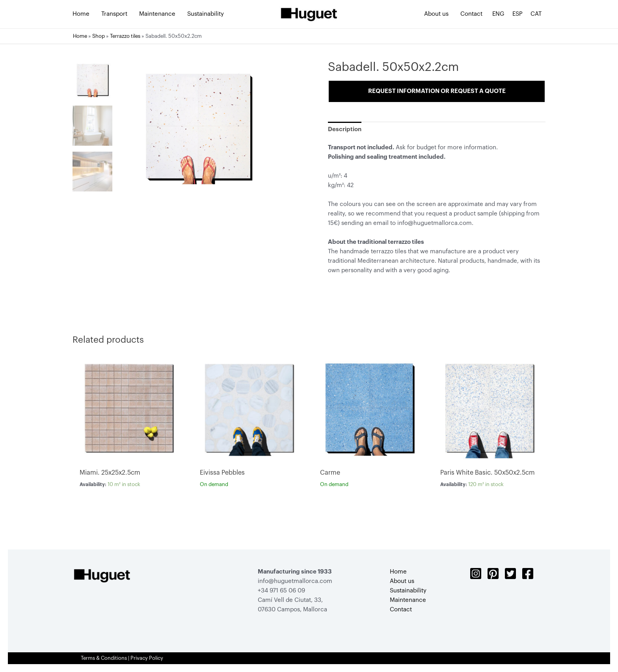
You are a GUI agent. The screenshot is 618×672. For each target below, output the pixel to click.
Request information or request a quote (437, 91)
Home (80, 36)
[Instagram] (476, 574)
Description (345, 129)
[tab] (345, 129)
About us (402, 581)
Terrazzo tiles (125, 36)
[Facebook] (528, 574)
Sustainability (408, 591)
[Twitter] (510, 574)
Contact (401, 610)
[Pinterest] (493, 574)
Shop (99, 36)
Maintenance (408, 600)
